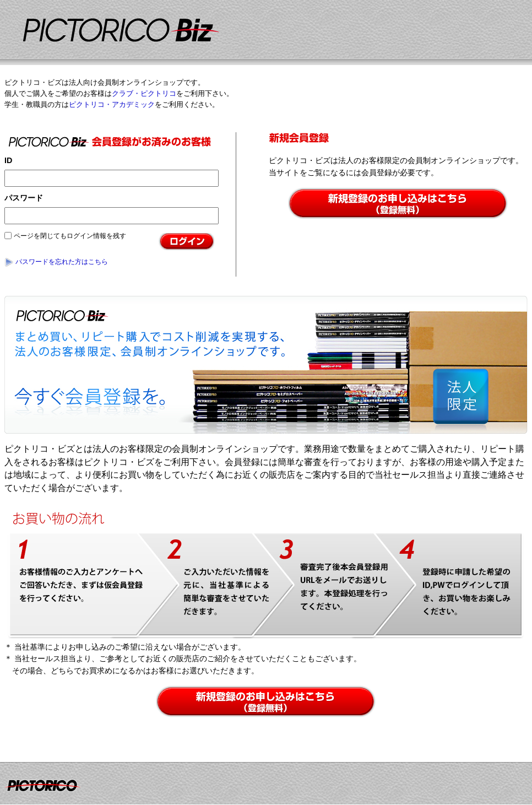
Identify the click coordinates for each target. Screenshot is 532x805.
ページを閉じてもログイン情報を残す (70, 236)
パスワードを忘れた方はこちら (62, 262)
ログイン (188, 242)
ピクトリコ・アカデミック (112, 104)
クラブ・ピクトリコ (144, 93)
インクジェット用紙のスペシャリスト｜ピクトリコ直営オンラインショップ (177, 34)
